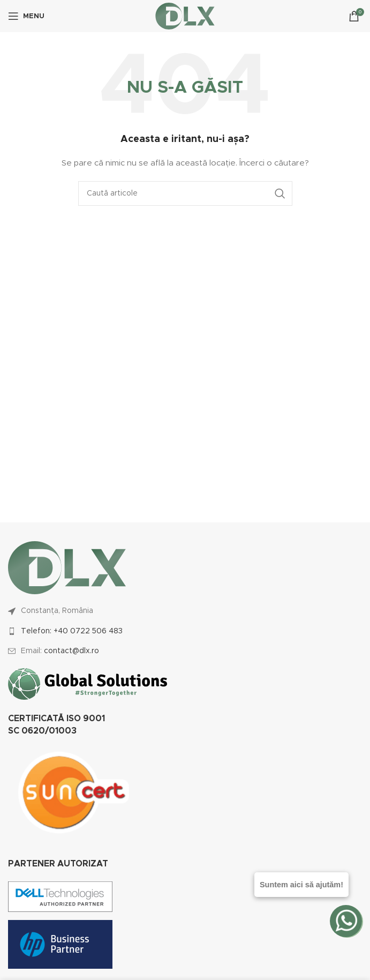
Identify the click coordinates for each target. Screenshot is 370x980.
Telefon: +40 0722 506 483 (72, 631)
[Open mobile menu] (26, 16)
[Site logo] (185, 16)
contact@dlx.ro (71, 651)
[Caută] (185, 193)
